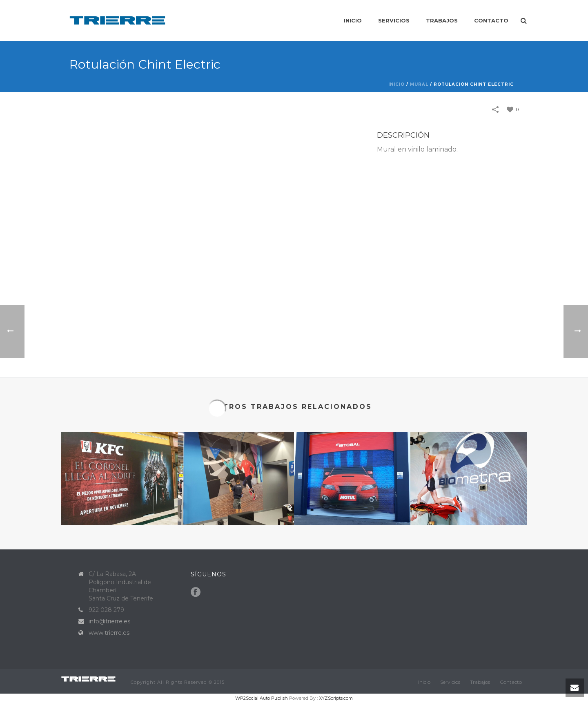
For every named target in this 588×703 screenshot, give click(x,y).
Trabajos (442, 20)
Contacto (491, 20)
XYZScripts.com (336, 698)
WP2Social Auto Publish (262, 698)
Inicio (353, 20)
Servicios (394, 20)
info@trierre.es (109, 621)
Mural (419, 84)
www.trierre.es (109, 633)
